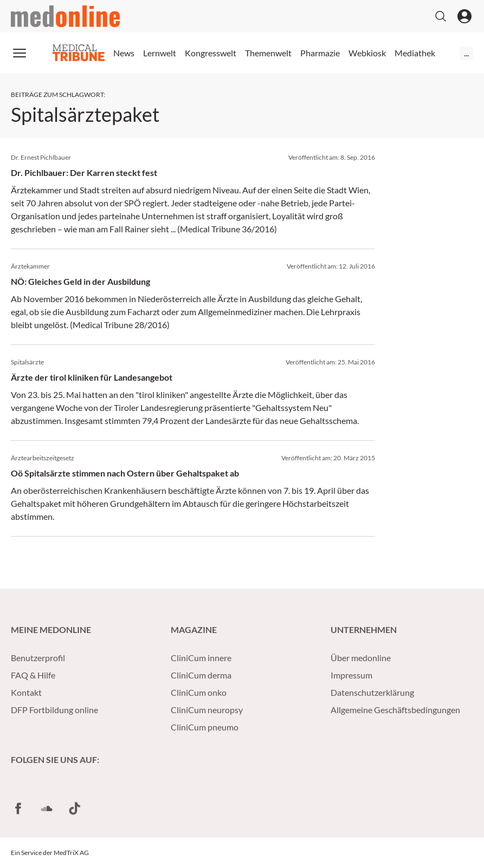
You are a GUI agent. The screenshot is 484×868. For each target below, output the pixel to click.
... (466, 53)
